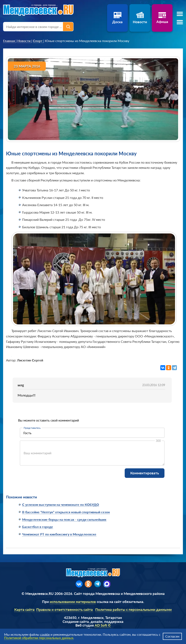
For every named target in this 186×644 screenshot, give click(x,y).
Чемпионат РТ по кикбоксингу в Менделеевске (59, 534)
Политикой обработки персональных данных (39, 638)
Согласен (172, 636)
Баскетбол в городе (38, 527)
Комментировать (145, 473)
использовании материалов (73, 602)
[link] (9, 41)
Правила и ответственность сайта (65, 610)
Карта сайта (24, 610)
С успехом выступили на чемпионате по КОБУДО (61, 504)
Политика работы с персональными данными (133, 610)
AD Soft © (103, 625)
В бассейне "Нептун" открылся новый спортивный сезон (66, 512)
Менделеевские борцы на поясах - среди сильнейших (64, 519)
